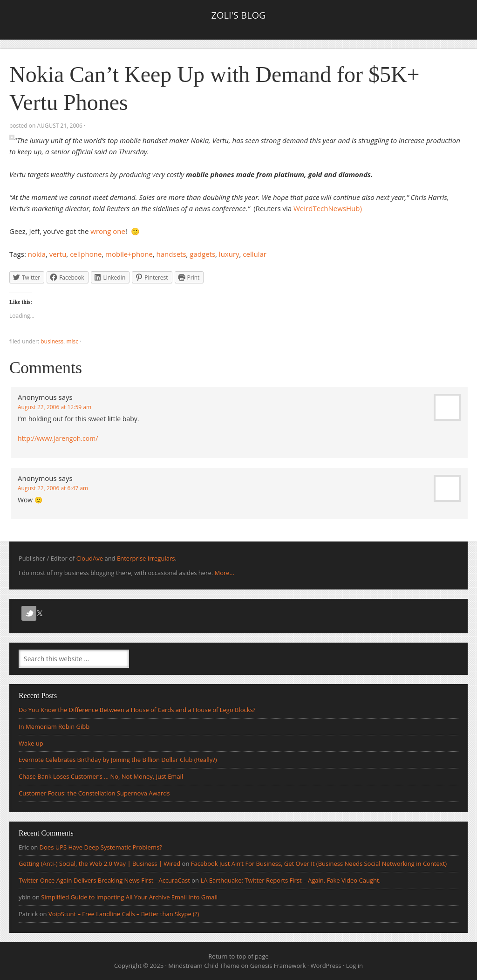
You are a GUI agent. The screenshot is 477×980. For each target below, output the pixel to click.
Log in (354, 966)
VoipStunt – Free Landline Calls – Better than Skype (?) (124, 914)
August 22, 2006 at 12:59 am (55, 407)
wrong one (108, 231)
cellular (255, 254)
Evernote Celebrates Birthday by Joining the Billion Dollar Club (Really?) (118, 760)
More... (224, 573)
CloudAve (90, 558)
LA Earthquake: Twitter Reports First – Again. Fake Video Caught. (290, 880)
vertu (58, 254)
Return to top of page (238, 956)
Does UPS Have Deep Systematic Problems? (101, 847)
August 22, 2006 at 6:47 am (53, 488)
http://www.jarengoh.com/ (58, 438)
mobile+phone (129, 254)
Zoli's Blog (238, 15)
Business (52, 341)
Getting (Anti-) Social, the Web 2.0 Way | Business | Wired (99, 863)
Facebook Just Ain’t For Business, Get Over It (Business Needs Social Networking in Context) (319, 863)
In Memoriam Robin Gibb (54, 726)
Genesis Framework (278, 966)
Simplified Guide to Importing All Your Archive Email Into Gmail (129, 897)
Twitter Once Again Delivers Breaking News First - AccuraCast (104, 880)
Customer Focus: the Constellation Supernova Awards (94, 793)
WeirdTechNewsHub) (328, 208)
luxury (229, 254)
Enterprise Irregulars (146, 558)
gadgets (202, 254)
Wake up (31, 743)
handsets (171, 254)
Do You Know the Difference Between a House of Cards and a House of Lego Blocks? (137, 710)
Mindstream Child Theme (204, 966)
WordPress (326, 966)
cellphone (86, 254)
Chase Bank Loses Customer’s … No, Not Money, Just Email (101, 776)
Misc (72, 341)
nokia (37, 254)
